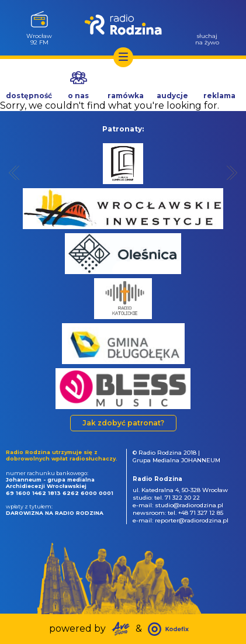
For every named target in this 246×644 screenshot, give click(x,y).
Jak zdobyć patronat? (123, 423)
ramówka (126, 96)
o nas (78, 96)
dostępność (29, 96)
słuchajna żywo (207, 39)
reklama (219, 96)
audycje (172, 96)
